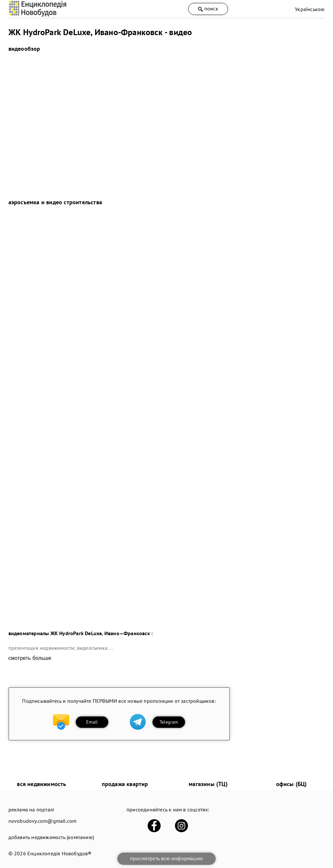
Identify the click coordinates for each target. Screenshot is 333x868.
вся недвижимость (41, 784)
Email (92, 722)
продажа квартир (125, 784)
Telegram (169, 722)
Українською (310, 9)
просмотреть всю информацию (166, 858)
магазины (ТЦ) (208, 784)
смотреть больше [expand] (30, 658)
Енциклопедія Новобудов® (60, 853)
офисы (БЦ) (292, 784)
